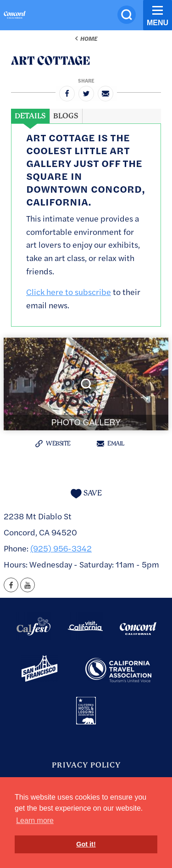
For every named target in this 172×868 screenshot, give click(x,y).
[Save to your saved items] (86, 493)
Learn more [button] (35, 821)
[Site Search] (127, 15)
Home (89, 39)
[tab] (30, 116)
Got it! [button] (86, 844)
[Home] (15, 16)
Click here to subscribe (69, 292)
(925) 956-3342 (61, 548)
